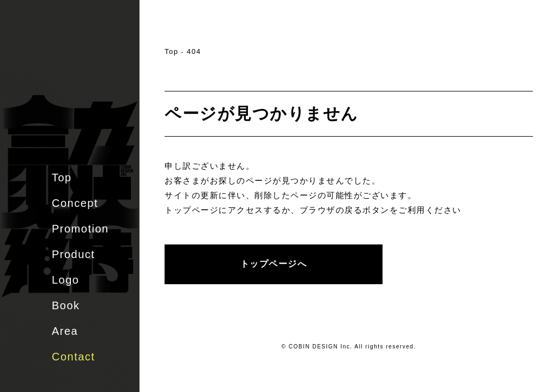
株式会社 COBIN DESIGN (76, 52)
